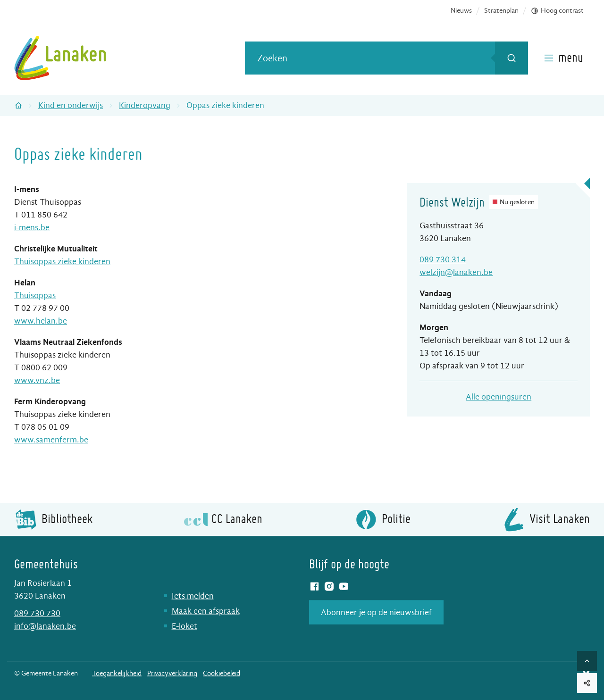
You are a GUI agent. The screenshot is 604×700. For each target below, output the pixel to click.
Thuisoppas (35, 296)
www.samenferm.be (51, 440)
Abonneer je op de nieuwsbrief (376, 612)
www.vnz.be (37, 380)
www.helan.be (41, 321)
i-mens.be (32, 228)
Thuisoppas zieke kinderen (62, 262)
